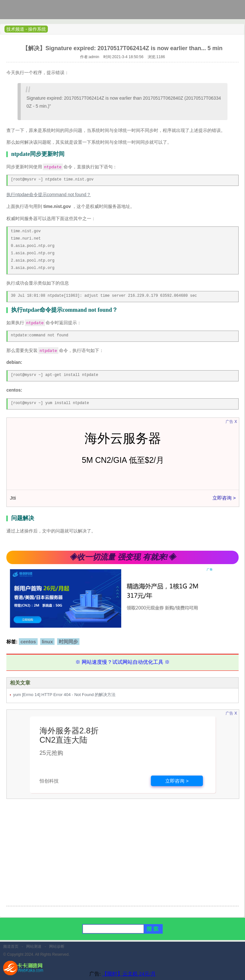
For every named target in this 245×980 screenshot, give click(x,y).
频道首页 (11, 946)
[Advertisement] (122, 856)
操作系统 (37, 29)
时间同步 (68, 642)
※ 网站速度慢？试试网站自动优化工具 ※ (123, 662)
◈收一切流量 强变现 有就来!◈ (122, 557)
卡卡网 (29, 11)
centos (28, 642)
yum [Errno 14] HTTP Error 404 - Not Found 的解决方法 (64, 695)
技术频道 (15, 29)
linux (47, 642)
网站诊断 (57, 946)
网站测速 (34, 946)
